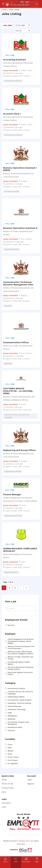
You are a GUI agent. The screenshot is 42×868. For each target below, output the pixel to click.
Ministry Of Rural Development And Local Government (21, 647)
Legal (10, 713)
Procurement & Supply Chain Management (18, 723)
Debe (10, 748)
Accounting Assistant (15, 60)
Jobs (4, 807)
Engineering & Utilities (16, 697)
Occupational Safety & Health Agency (19, 663)
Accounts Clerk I (12, 114)
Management (12, 716)
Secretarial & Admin (15, 727)
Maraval (10, 751)
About (4, 780)
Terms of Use (7, 784)
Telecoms (11, 730)
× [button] (37, 4)
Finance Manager (12, 494)
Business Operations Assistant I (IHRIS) (20, 169)
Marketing (11, 719)
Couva (10, 744)
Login (30, 780)
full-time (11, 625)
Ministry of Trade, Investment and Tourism (20, 658)
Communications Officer (16, 342)
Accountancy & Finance (16, 688)
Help (4, 792)
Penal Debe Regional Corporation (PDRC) (20, 673)
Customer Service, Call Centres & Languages (20, 693)
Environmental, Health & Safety (19, 700)
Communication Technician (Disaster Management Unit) (18, 283)
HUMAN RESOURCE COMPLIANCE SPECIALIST (20, 550)
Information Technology (17, 709)
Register (31, 784)
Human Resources (14, 706)
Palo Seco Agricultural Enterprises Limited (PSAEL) (21, 668)
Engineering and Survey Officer (20, 450)
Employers (6, 803)
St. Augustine (13, 763)
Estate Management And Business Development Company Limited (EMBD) (21, 641)
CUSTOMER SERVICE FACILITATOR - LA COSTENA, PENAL (18, 391)
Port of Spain (13, 760)
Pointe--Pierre (13, 757)
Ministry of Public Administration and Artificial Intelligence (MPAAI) (20, 653)
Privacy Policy (8, 788)
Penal (10, 754)
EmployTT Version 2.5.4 (20, 841)
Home (4, 9)
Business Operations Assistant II (20, 228)
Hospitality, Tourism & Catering (19, 703)
